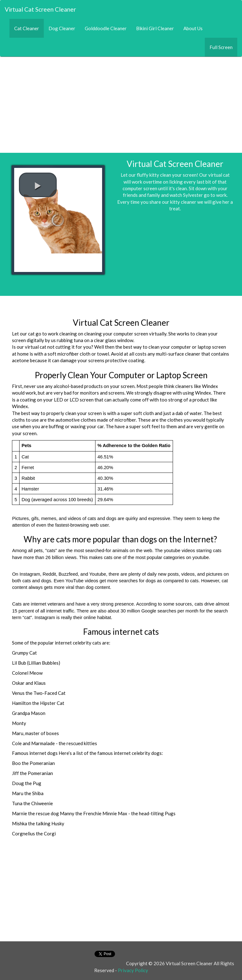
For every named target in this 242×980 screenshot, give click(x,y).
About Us (193, 28)
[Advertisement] (121, 101)
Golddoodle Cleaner (106, 28)
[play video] (38, 185)
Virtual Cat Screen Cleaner (40, 9)
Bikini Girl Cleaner (155, 28)
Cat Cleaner (29, 28)
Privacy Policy (133, 970)
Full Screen (221, 47)
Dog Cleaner (62, 28)
